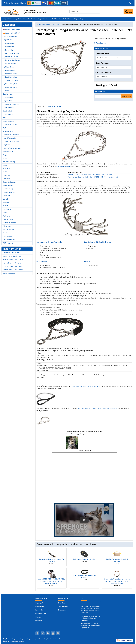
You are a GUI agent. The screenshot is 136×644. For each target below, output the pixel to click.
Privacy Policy (40, 607)
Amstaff (6, 158)
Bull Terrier (7, 172)
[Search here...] (85, 12)
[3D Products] (84, 476)
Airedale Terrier (8, 152)
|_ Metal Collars (9, 43)
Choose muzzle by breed (11, 141)
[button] (131, 3)
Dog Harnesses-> (9, 94)
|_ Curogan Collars (10, 64)
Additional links (102, 54)
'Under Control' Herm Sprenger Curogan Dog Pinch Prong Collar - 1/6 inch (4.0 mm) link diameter (117, 581)
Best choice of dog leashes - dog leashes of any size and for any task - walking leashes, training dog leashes (90, 610)
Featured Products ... (10, 240)
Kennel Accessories (10, 138)
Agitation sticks (8, 131)
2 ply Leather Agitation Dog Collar (84, 559)
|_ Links (6, 91)
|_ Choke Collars (9, 67)
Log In (23, 3)
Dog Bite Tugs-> (8, 108)
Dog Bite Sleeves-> (9, 121)
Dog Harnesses (20, 19)
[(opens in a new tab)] (72, 442)
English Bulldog (8, 185)
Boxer (5, 165)
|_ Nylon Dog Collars (10, 87)
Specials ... (7, 233)
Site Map (38, 617)
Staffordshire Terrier (10, 223)
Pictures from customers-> (12, 148)
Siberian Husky (8, 219)
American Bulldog (9, 162)
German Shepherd (9, 192)
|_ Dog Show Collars (10, 77)
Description (41, 106)
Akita (5, 155)
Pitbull (5, 213)
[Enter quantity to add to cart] (108, 96)
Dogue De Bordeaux (10, 182)
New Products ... (9, 236)
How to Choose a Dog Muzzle (13, 260)
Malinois (6, 202)
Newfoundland (8, 209)
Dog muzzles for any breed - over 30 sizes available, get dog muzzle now (90, 618)
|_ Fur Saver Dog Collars (11, 60)
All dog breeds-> (8, 230)
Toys (5, 118)
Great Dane (7, 196)
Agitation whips (8, 128)
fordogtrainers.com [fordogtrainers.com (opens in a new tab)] (18, 641)
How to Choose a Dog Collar (12, 266)
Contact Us (15, 3)
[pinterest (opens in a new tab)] (48, 633)
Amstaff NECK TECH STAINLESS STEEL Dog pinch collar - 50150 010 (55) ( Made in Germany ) (52, 581)
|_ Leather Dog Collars (11, 57)
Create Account (63, 610)
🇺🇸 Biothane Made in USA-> (12, 30)
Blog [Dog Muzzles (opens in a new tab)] (82, 603)
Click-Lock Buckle (103, 72)
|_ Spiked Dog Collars (10, 80)
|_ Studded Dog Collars (11, 84)
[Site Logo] (12, 12)
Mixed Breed (7, 226)
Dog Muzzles (7, 19)
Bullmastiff (7, 169)
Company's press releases (12, 253)
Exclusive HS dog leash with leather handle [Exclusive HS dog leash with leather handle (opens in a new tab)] (85, 386)
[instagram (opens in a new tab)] (58, 633)
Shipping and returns (55, 106)
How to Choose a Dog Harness (13, 270)
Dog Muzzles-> (8, 97)
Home (7, 3)
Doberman (7, 179)
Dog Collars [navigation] (46, 24)
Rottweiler (6, 216)
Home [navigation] (39, 24)
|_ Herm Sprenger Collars (12, 53)
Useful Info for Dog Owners (12, 256)
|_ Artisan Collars (9, 70)
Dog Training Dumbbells (11, 135)
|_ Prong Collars (9, 50)
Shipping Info (39, 603)
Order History (62, 603)
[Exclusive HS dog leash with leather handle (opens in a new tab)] (46, 398)
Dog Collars (32, 19)
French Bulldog (8, 189)
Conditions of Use (41, 614)
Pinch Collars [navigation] (56, 24)
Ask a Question (100, 43)
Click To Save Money (10, 36)
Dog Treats (7, 145)
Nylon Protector (102, 63)
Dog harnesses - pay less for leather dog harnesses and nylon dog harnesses (90, 626)
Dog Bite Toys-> (8, 114)
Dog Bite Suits (8, 111)
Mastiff (5, 206)
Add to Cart (126, 96)
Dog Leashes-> (8, 101)
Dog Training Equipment (11, 104)
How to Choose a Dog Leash (12, 263)
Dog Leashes (43, 19)
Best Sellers (67, 19)
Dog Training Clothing (10, 125)
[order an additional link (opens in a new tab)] (64, 166)
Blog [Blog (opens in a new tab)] (75, 19)
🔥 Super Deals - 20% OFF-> (12, 33)
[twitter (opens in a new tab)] (43, 633)
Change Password (64, 607)
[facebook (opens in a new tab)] (37, 633)
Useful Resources (9, 273)
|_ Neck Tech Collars (10, 74)
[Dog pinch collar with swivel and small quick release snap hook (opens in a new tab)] (43, 421)
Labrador (6, 199)
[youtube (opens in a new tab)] (53, 633)
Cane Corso (7, 175)
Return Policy (39, 610)
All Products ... (8, 243)
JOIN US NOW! (55, 19)
